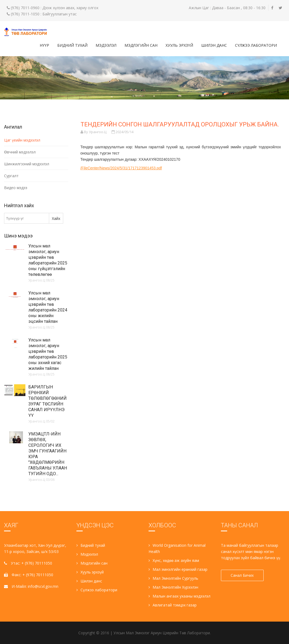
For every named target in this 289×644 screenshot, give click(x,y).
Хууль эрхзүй (179, 45)
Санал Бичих (242, 575)
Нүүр (44, 45)
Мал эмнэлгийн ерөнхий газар (178, 569)
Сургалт (11, 176)
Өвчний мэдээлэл (20, 152)
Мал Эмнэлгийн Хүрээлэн (173, 587)
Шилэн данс (214, 45)
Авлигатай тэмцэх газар (173, 605)
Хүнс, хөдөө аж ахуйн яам (174, 560)
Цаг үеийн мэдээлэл (22, 140)
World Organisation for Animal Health (177, 548)
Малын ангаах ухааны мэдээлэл (179, 596)
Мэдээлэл (106, 45)
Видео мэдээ (16, 188)
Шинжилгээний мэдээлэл (27, 164)
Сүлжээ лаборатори (256, 45)
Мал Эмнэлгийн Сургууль (173, 578)
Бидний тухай (72, 45)
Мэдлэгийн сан (141, 45)
